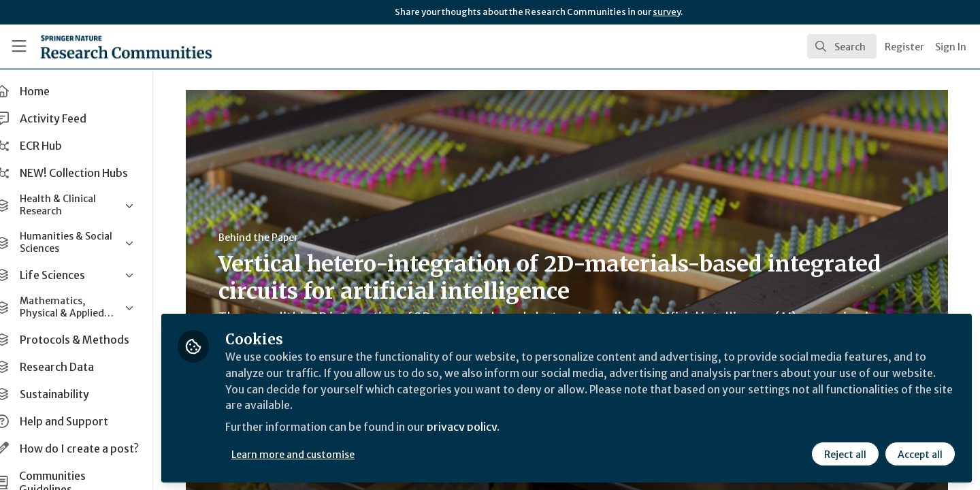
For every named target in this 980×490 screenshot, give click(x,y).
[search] (842, 46)
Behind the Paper (268, 238)
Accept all (920, 454)
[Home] (108, 46)
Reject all (845, 454)
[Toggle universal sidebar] (19, 46)
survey (667, 12)
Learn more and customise (314, 454)
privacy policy (485, 427)
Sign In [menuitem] (951, 47)
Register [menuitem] (904, 47)
